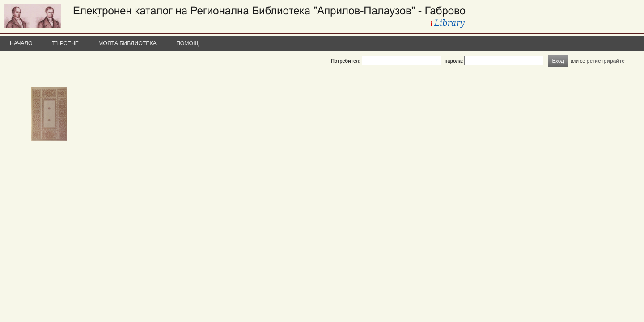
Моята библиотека (127, 43)
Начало (21, 43)
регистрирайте (606, 61)
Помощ (187, 43)
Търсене (66, 43)
